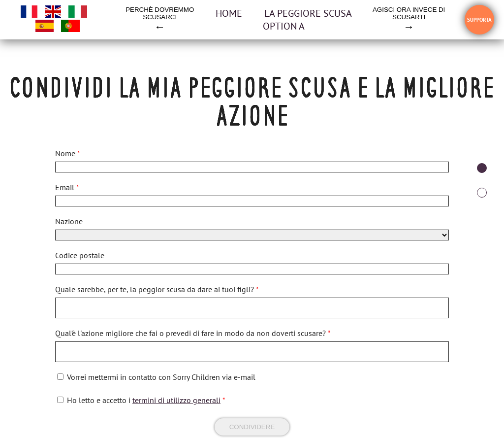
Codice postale (80, 255)
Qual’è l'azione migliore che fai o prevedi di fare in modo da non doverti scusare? (193, 333)
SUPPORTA (479, 20)
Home (230, 13)
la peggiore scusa (308, 13)
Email (67, 187)
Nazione (69, 221)
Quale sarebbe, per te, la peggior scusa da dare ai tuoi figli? (157, 289)
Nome (68, 153)
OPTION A (284, 26)
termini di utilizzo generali (176, 400)
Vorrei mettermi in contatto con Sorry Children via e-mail (161, 377)
